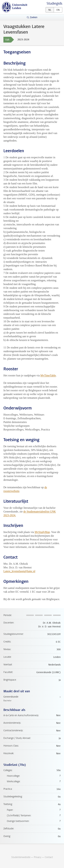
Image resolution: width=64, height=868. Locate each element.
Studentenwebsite (21, 857)
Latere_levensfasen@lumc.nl (19, 571)
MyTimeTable (48, 375)
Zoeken (34, 17)
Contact (49, 857)
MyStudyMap (42, 532)
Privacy (38, 857)
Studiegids (54, 3)
